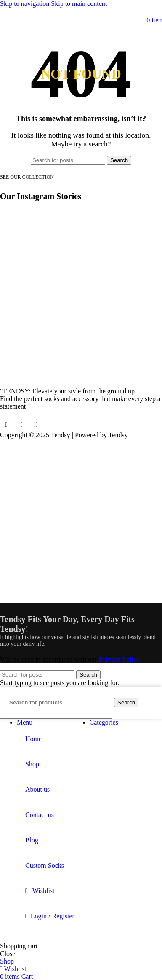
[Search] (68, 160)
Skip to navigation (25, 4)
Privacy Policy (119, 659)
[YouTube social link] (37, 425)
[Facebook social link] (6, 425)
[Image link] (32, 375)
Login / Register (53, 916)
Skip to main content (79, 4)
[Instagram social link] (21, 425)
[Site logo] (81, 20)
